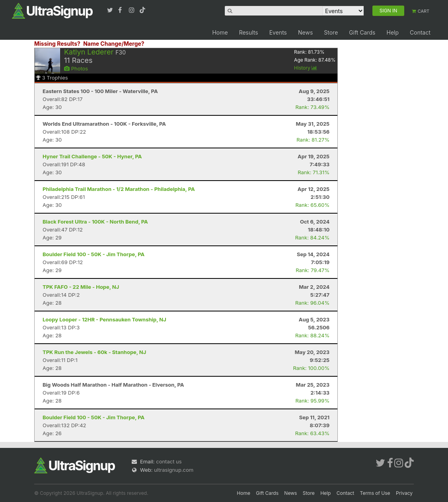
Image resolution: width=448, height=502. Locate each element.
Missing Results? (57, 44)
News (305, 32)
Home (220, 32)
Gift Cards (362, 32)
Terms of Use (375, 493)
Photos (76, 68)
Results (249, 32)
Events (278, 32)
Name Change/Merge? (114, 44)
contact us (169, 461)
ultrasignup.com (174, 470)
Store (331, 32)
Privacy (404, 493)
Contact (420, 32)
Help (392, 32)
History (306, 68)
